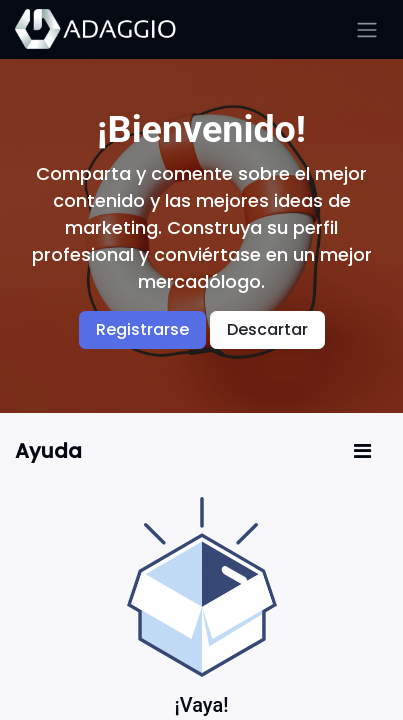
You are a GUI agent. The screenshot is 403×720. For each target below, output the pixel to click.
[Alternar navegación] (367, 29)
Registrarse (142, 329)
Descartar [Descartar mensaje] (267, 329)
